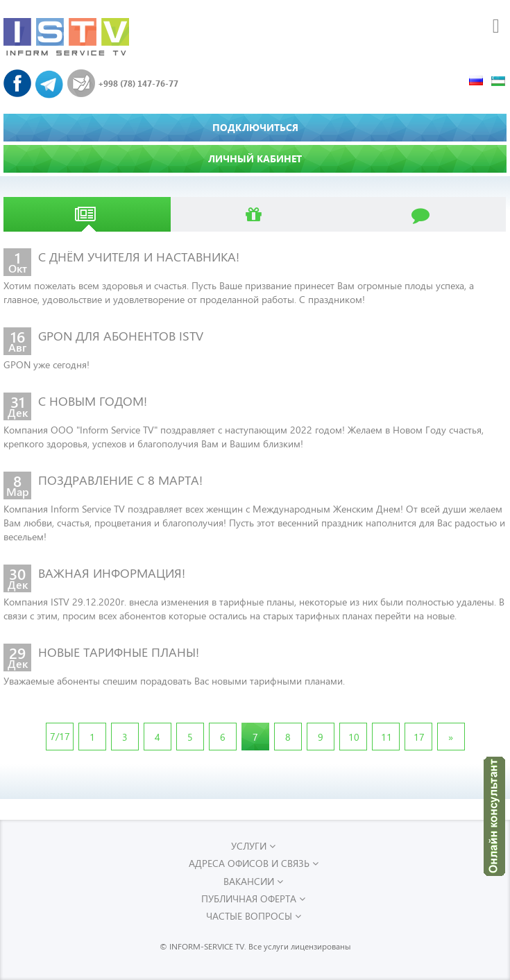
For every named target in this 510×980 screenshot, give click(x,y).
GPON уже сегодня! (46, 364)
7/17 (60, 736)
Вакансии (253, 881)
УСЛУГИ (253, 846)
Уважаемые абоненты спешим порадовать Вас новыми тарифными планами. (174, 681)
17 (419, 737)
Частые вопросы (254, 916)
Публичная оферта (253, 899)
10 (354, 737)
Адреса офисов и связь (254, 863)
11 (386, 737)
